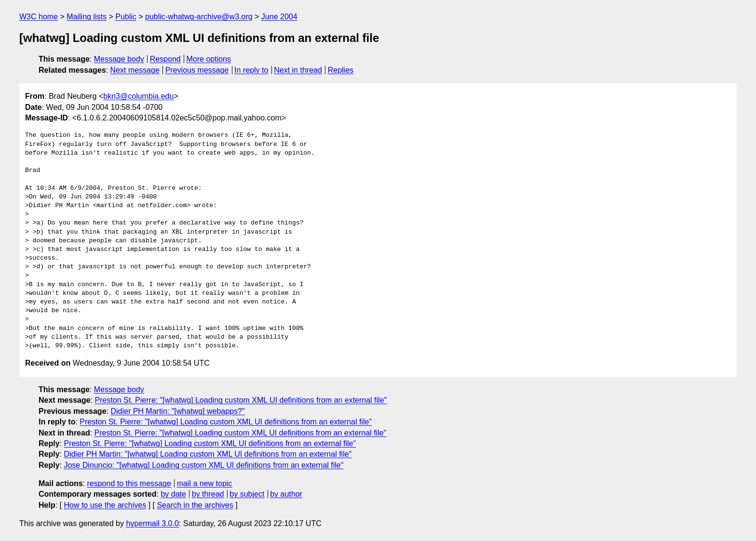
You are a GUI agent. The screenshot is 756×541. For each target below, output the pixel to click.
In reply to (251, 70)
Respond (165, 59)
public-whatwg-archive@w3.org (199, 17)
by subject (247, 494)
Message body (119, 59)
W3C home (39, 17)
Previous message (197, 70)
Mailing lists (87, 17)
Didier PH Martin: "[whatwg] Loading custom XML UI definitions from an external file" (208, 454)
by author (286, 494)
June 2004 (279, 17)
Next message (135, 70)
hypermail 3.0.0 (152, 523)
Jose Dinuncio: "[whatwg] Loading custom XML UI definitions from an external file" (203, 465)
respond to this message (129, 483)
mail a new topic (205, 483)
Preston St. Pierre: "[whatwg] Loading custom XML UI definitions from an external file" (241, 400)
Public (126, 17)
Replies (341, 70)
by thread (208, 494)
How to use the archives (105, 505)
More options (209, 59)
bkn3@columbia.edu (138, 96)
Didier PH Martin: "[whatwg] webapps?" (177, 411)
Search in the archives (195, 505)
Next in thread (298, 70)
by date (173, 494)
